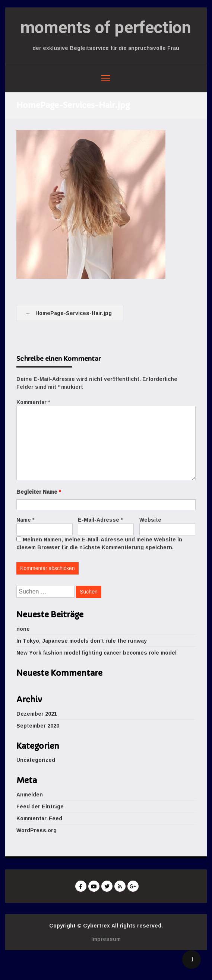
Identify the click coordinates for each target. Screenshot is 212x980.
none (23, 629)
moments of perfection (106, 27)
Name (25, 520)
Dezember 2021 (37, 714)
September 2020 (38, 726)
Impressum (106, 939)
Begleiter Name (39, 492)
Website (150, 520)
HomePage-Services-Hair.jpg (74, 313)
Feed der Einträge (40, 806)
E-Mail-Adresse (100, 520)
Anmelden (30, 794)
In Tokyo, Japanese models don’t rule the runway (82, 641)
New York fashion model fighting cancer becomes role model (96, 653)
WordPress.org (37, 830)
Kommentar (33, 402)
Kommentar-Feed (39, 818)
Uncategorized (36, 760)
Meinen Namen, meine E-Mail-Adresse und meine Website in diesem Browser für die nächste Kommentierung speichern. (99, 543)
